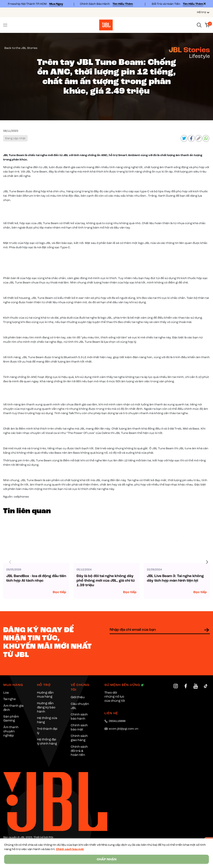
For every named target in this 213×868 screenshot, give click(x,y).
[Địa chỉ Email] (160, 630)
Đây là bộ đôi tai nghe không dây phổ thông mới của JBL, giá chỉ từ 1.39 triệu (106, 581)
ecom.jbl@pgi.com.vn (124, 729)
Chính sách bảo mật (70, 849)
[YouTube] (196, 686)
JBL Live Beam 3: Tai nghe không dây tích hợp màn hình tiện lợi (175, 578)
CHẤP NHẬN (107, 859)
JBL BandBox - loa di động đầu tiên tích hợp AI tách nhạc (36, 578)
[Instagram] (176, 686)
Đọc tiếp (59, 592)
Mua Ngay (56, 4)
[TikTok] (206, 686)
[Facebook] (186, 686)
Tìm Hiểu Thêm (123, 4)
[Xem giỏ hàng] (207, 25)
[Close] (205, 4)
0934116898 (117, 721)
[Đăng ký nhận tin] (207, 630)
